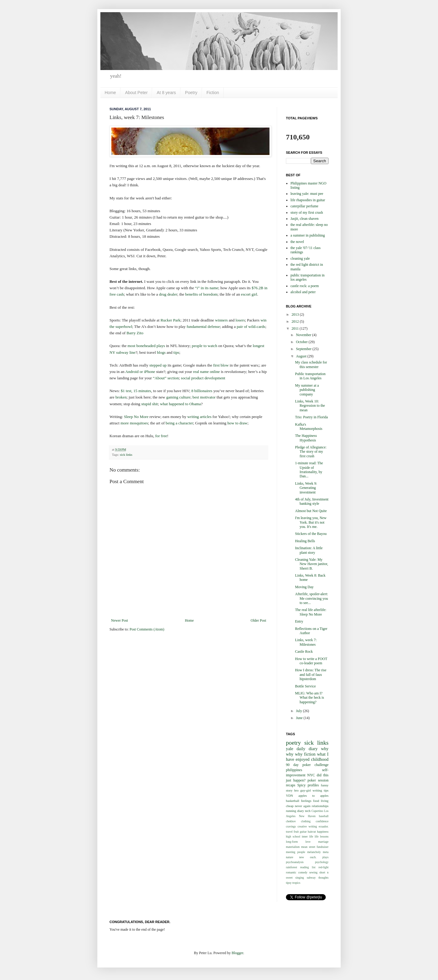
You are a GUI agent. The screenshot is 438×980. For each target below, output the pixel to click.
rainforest (292, 867)
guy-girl (306, 790)
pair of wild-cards (251, 327)
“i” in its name (207, 288)
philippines (294, 770)
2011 (296, 328)
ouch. (313, 857)
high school (293, 836)
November (304, 335)
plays (325, 857)
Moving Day (304, 587)
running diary (295, 811)
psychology (322, 862)
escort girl (249, 294)
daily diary (307, 749)
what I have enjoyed (307, 757)
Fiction (213, 93)
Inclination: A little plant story (309, 550)
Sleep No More (136, 417)
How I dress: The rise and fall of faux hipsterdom (311, 674)
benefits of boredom (201, 294)
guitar (303, 832)
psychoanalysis (295, 862)
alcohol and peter (303, 292)
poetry (293, 743)
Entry (299, 621)
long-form (292, 842)
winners (221, 320)
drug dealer (168, 294)
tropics (296, 883)
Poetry (191, 93)
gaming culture (178, 397)
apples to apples (313, 796)
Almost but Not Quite (311, 511)
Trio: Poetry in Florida (311, 417)
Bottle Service (305, 686)
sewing (313, 872)
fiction (310, 754)
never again (302, 806)
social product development (203, 378)
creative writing (307, 826)
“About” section (166, 378)
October (302, 342)
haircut (312, 832)
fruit (296, 832)
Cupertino (317, 811)
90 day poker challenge (307, 765)
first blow (221, 365)
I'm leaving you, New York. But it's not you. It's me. (311, 522)
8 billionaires (202, 391)
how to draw (237, 423)
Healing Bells (305, 541)
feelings (306, 801)
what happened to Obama (180, 404)
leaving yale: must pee (307, 194)
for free (161, 436)
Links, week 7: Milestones (306, 642)
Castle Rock (304, 652)
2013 (296, 314)
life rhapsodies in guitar (308, 200)
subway (311, 878)
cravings (291, 826)
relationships (320, 806)
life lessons (322, 836)
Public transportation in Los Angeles (310, 376)
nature (290, 857)
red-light (323, 867)
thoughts (323, 878)
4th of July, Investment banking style (312, 501)
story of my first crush (307, 213)
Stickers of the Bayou (311, 534)
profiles (313, 785)
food (316, 801)
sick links (126, 455)
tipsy (289, 883)
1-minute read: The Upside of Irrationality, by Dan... (309, 470)
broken (121, 397)
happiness (323, 832)
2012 (296, 321)
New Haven (307, 816)
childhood (320, 759)
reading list (308, 867)
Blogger (237, 953)
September (304, 349)
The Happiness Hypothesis (306, 438)
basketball (293, 801)
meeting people (295, 852)
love (308, 842)
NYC (311, 775)
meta (326, 852)
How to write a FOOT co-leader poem (311, 661)
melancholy (314, 852)
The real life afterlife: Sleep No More (311, 612)
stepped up (158, 365)
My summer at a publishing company (307, 390)
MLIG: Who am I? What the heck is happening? (309, 698)
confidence (322, 821)
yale (290, 749)
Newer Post (120, 620)
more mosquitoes (134, 423)
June (300, 718)
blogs (161, 352)
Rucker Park (171, 320)
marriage (323, 842)
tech (308, 811)
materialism (293, 847)
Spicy (301, 785)
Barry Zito (135, 333)
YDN (289, 796)
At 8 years (166, 93)
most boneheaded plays (146, 346)
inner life (307, 836)
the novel (297, 242)
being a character (179, 423)
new (302, 857)
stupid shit (149, 404)
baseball (324, 816)
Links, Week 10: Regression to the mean (310, 406)
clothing (306, 821)
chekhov (291, 821)
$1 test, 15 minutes (136, 391)
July (299, 711)
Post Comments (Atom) (147, 629)
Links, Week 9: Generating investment (306, 488)
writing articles (199, 417)
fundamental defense (203, 327)
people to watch (205, 346)
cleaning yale (300, 258)
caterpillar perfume (304, 206)
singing (300, 878)
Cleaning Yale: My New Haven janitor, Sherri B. (312, 564)
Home (110, 93)
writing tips (321, 790)
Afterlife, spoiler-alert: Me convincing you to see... (311, 598)
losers (240, 320)
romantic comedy (297, 872)
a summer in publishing (308, 235)
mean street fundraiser (315, 847)
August (302, 356)
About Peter (136, 93)
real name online (207, 372)
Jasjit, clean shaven (304, 219)
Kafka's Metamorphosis (309, 427)
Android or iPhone (140, 372)
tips (176, 352)
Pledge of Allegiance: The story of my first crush (311, 452)
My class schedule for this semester (311, 364)
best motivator (204, 397)
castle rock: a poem (305, 286)
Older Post (258, 620)
